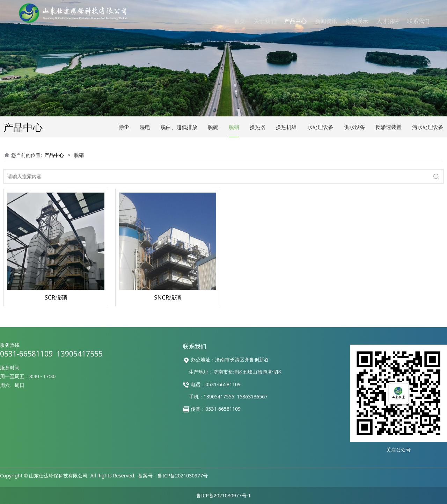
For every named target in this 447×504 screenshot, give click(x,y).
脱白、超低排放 (179, 127)
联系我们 (418, 21)
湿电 (145, 127)
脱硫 (213, 127)
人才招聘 (388, 21)
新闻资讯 (326, 21)
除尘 (124, 127)
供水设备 (354, 127)
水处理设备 (320, 127)
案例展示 (357, 21)
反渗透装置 (389, 127)
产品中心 (295, 21)
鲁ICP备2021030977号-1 (224, 495)
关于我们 (265, 21)
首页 (240, 21)
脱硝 (234, 127)
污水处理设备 (428, 127)
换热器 (258, 127)
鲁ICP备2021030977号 (183, 476)
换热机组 (286, 127)
